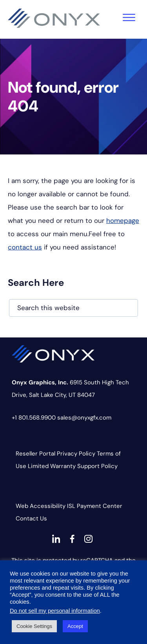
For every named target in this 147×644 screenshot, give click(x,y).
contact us (25, 247)
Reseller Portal (35, 454)
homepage (123, 221)
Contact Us (31, 518)
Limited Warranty (52, 466)
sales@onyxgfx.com (84, 418)
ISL (71, 506)
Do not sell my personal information (55, 611)
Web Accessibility (41, 506)
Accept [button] (75, 626)
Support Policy (97, 466)
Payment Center (100, 506)
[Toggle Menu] (129, 17)
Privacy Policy (76, 454)
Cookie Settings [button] (34, 626)
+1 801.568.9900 (34, 418)
